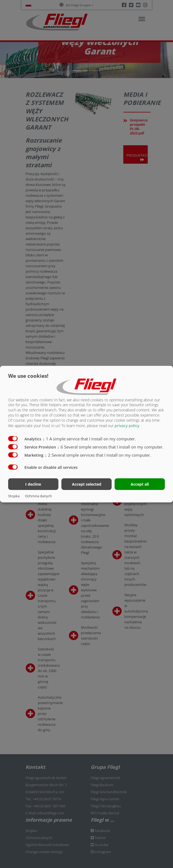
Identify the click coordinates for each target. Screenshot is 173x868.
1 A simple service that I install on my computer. (89, 439)
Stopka (14, 496)
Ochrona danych (38, 496)
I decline (33, 484)
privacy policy (127, 426)
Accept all (140, 484)
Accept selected (87, 484)
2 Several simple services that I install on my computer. (98, 455)
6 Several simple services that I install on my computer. (110, 447)
